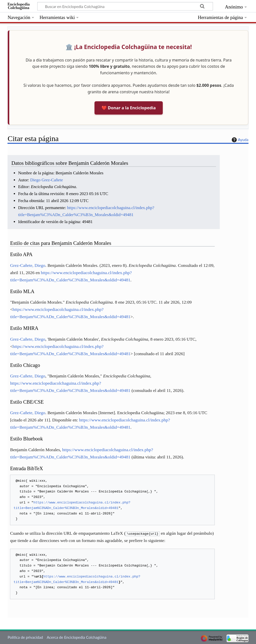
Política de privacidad (25, 637)
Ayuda (239, 140)
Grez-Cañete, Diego (28, 265)
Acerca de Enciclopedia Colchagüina (77, 637)
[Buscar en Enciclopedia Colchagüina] (125, 6)
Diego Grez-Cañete (47, 180)
